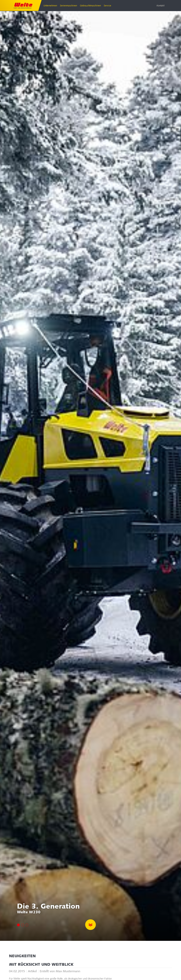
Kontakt (160, 6)
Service (107, 6)
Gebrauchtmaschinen (90, 6)
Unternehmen (50, 6)
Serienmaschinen (68, 6)
